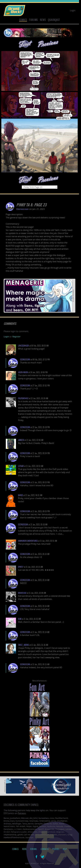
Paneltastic (8, 829)
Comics (23, 20)
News (43, 20)
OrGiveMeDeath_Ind (44, 835)
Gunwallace (44, 818)
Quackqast (54, 20)
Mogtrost (60, 832)
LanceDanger (23, 346)
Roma (62, 824)
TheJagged (60, 829)
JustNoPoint (15, 818)
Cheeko (67, 826)
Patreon (22, 813)
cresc (52, 818)
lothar (21, 466)
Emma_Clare (9, 821)
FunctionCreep (22, 821)
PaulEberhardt (62, 818)
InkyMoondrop (10, 835)
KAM (20, 619)
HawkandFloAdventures (28, 541)
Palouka (60, 826)
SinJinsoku (34, 821)
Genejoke (39, 824)
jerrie (53, 821)
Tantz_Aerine (23, 645)
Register (16, 337)
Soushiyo (29, 837)
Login (73, 10)
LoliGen (69, 829)
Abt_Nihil (34, 818)
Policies (56, 849)
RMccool (25, 818)
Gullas (55, 824)
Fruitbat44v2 (23, 398)
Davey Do (48, 824)
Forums (33, 20)
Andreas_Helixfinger (13, 824)
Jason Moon (23, 372)
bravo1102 (22, 593)
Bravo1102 (50, 829)
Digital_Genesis (39, 826)
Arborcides (33, 832)
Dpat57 (41, 829)
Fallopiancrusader (19, 832)
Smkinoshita (45, 821)
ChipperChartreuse (47, 832)
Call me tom (29, 835)
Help (65, 849)
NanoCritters (9, 826)
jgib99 (20, 835)
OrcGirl (7, 832)
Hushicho (51, 826)
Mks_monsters (60, 835)
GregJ (70, 835)
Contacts (45, 849)
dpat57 (21, 567)
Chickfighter (62, 821)
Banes (20, 495)
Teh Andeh (21, 826)
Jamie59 (21, 440)
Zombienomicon (30, 829)
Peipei (29, 826)
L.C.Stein (18, 829)
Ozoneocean (23, 209)
